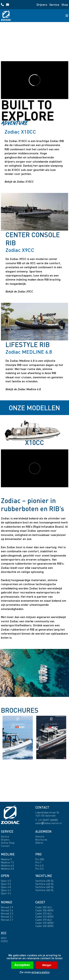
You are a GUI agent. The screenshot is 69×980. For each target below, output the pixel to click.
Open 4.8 (6, 887)
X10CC (5, 941)
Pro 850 (40, 859)
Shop (65, 5)
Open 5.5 (6, 884)
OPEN (5, 876)
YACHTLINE (44, 876)
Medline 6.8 (7, 865)
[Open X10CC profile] (35, 80)
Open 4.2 (6, 890)
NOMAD (7, 902)
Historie (40, 836)
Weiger (47, 965)
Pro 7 (38, 862)
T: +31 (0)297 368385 (47, 820)
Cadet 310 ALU (44, 913)
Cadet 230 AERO (44, 926)
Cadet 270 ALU (44, 920)
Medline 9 (6, 859)
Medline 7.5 (7, 862)
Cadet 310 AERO (44, 917)
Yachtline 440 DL (45, 884)
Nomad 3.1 (7, 917)
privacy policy (40, 972)
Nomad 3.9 (7, 907)
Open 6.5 (6, 881)
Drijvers (42, 5)
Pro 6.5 (39, 865)
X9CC (4, 938)
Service (54, 5)
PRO (38, 854)
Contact (5, 846)
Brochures (41, 840)
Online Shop (8, 843)
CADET (40, 902)
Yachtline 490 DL (45, 881)
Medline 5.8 (7, 869)
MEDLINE (8, 854)
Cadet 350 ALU (44, 907)
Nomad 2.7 (7, 920)
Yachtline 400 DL (45, 887)
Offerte (39, 843)
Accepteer (22, 965)
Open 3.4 (6, 893)
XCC (4, 933)
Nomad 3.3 (7, 913)
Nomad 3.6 (7, 910)
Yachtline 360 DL (45, 890)
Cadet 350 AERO (44, 910)
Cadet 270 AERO (44, 923)
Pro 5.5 (39, 869)
